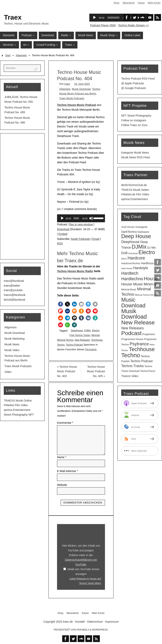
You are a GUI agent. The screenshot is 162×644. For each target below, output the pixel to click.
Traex (13, 17)
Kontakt (80, 622)
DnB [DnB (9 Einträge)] (124, 253)
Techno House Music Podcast (77, 105)
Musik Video (12, 350)
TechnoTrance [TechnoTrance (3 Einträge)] (148, 371)
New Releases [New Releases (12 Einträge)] (132, 328)
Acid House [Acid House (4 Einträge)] (128, 227)
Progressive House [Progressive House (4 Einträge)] (132, 339)
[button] (61, 304)
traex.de (68, 622)
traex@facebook (14, 281)
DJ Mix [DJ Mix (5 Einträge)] (152, 248)
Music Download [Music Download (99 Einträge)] (133, 303)
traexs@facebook (15, 295)
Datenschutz (95, 622)
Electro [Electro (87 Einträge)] (147, 252)
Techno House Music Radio (75, 271)
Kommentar (65, 423)
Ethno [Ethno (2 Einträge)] (124, 259)
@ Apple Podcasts (133, 83)
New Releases (82, 340)
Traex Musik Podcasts (72, 98)
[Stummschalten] (91, 218)
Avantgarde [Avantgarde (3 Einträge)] (141, 227)
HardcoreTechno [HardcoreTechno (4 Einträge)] (131, 263)
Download (63, 229)
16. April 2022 (82, 84)
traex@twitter (12, 286)
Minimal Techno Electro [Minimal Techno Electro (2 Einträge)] (146, 295)
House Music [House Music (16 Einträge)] (132, 284)
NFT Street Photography (136, 116)
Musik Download (81, 89)
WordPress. (100, 630)
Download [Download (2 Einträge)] (133, 253)
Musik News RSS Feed (135, 157)
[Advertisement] (22, 196)
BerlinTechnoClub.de (134, 185)
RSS (60, 243)
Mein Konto (154, 3)
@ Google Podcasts (134, 88)
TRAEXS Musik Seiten (135, 190)
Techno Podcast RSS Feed (138, 79)
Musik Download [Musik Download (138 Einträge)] (134, 314)
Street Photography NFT (19, 415)
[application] (81, 218)
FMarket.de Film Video (135, 194)
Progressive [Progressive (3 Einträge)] (149, 334)
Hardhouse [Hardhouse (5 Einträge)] (148, 263)
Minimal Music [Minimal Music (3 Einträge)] (129, 290)
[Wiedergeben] (62, 218)
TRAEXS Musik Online (18, 401)
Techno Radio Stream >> (133, 25)
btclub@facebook (14, 300)
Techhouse (97, 340)
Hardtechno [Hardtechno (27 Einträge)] (132, 279)
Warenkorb (128, 3)
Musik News (12, 344)
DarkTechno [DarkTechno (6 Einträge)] (129, 232)
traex (67, 84)
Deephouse (77, 331)
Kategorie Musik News (135, 153)
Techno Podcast (74, 345)
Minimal (96, 335)
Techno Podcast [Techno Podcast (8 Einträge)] (142, 361)
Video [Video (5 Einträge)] (135, 376)
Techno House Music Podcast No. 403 (67, 371)
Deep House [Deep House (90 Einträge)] (136, 236)
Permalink (91, 350)
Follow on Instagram (134, 120)
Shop (116, 3)
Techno (61, 345)
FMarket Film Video (16, 405)
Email (96, 239)
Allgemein (21, 55)
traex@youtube (13, 290)
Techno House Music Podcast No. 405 (96, 371)
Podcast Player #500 (103, 25)
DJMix (87, 331)
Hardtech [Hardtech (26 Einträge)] (130, 273)
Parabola (83, 630)
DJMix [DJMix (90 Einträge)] (139, 247)
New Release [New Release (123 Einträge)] (138, 322)
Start (8, 55)
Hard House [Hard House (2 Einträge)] (127, 268)
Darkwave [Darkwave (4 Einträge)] (143, 232)
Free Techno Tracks (80, 335)
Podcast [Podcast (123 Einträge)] (131, 333)
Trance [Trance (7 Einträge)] (126, 376)
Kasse (141, 3)
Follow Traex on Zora (134, 125)
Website (62, 485)
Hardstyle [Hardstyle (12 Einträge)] (141, 268)
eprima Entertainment (17, 410)
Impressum (112, 622)
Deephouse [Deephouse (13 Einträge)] (130, 242)
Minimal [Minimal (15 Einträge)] (150, 284)
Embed (63, 234)
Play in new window (81, 224)
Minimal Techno (65, 340)
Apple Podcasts (80, 239)
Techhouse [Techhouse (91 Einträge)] (142, 349)
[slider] (76, 218)
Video (8, 372)
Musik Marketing (14, 339)
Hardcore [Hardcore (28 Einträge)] (136, 258)
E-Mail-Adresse (67, 471)
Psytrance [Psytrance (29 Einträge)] (139, 344)
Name (62, 457)
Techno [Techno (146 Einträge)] (131, 355)
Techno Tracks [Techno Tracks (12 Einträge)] (132, 366)
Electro (96, 331)
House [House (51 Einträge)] (151, 279)
